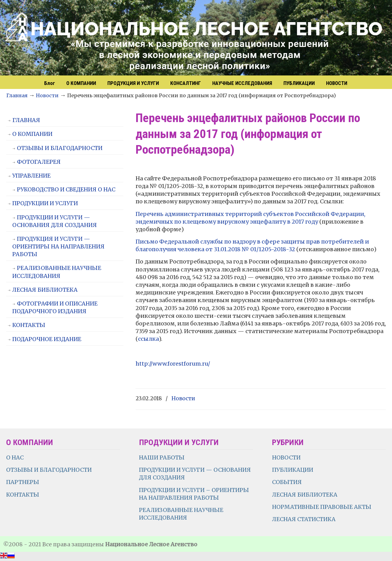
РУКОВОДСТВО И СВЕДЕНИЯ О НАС (66, 189)
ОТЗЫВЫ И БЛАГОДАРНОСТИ (60, 148)
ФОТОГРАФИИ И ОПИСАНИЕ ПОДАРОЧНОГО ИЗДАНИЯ (55, 307)
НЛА (196, 38)
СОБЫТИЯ (287, 482)
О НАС (15, 457)
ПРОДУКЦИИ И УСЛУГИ (45, 203)
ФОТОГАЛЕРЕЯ (39, 162)
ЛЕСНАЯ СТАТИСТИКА (304, 519)
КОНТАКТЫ (29, 325)
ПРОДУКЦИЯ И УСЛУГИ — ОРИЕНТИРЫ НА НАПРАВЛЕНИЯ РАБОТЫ (58, 246)
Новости (47, 95)
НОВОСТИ (286, 457)
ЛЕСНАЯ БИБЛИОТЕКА (45, 290)
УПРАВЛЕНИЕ (31, 176)
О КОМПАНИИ (32, 134)
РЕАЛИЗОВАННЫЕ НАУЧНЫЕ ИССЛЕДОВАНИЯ (57, 272)
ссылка (148, 339)
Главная (17, 95)
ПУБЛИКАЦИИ (293, 470)
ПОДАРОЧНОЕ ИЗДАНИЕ (47, 339)
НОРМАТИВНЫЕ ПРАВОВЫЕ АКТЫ (322, 507)
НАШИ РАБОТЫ (162, 457)
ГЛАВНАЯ (26, 120)
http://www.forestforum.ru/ (173, 364)
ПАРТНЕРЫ (23, 482)
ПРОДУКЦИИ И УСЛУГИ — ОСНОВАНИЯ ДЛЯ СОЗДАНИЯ (55, 221)
